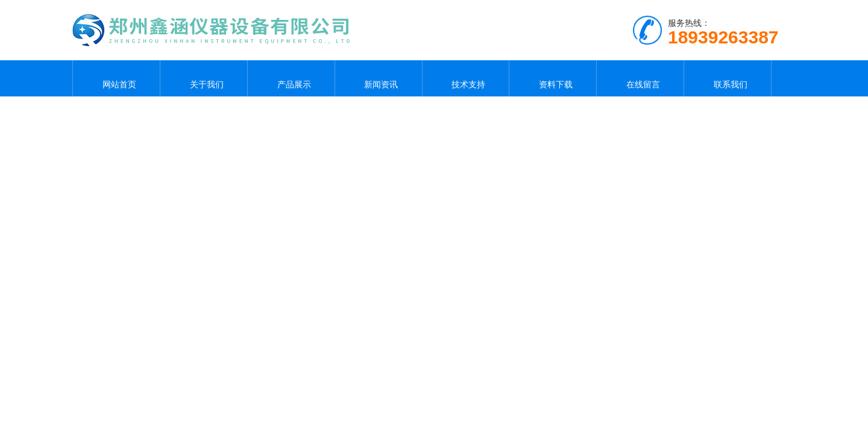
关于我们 (204, 78)
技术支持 (465, 78)
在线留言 (640, 78)
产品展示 (291, 78)
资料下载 (553, 78)
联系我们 (728, 78)
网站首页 (116, 78)
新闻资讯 (379, 78)
